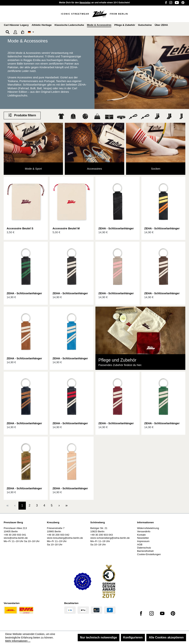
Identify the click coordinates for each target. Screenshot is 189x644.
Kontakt (141, 535)
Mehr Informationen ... (18, 641)
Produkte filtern (22, 115)
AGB (140, 545)
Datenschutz (144, 548)
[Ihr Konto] (15, 32)
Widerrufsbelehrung (148, 528)
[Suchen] (8, 32)
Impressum (143, 541)
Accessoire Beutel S (20, 228)
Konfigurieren (133, 637)
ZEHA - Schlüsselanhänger (116, 228)
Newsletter (85, 3)
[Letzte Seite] (66, 506)
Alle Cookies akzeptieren (166, 637)
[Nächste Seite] (59, 506)
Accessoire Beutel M (66, 228)
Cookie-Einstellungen (149, 554)
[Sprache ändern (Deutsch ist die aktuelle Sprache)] (31, 32)
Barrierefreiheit (145, 551)
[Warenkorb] (23, 32)
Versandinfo (144, 531)
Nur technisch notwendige (99, 637)
